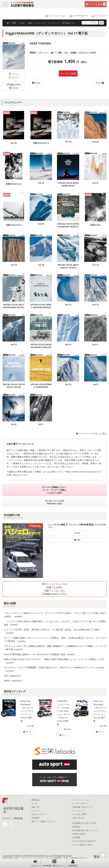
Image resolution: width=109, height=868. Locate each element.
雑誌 (30, 23)
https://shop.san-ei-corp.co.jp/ (81, 472)
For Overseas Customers (84, 841)
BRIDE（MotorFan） (14, 681)
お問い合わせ (78, 818)
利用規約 (76, 827)
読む (77, 533)
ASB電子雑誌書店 (13, 810)
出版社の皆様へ (79, 834)
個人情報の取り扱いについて (85, 830)
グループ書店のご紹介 (82, 845)
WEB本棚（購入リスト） (83, 807)
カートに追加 (68, 73)
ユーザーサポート (78, 16)
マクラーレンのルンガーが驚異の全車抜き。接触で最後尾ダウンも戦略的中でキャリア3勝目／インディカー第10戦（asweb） (55, 648)
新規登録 (73, 863)
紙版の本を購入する (14, 86)
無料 (14, 23)
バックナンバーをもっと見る (91, 434)
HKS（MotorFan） (13, 676)
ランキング (53, 23)
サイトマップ (98, 16)
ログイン (35, 863)
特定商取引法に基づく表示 (84, 823)
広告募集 (76, 837)
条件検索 (35, 818)
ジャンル (40, 23)
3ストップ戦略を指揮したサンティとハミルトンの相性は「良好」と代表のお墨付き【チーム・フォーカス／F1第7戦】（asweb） (55, 639)
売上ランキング (38, 814)
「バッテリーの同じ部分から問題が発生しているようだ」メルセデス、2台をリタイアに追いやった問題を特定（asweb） (55, 623)
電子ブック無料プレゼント (43, 821)
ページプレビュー (14, 76)
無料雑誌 (35, 800)
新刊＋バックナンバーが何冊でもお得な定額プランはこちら (54, 589)
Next (38, 83)
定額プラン (69, 23)
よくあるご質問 (79, 814)
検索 (101, 23)
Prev (98, 83)
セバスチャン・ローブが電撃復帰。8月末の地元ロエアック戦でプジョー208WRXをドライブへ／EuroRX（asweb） (54, 669)
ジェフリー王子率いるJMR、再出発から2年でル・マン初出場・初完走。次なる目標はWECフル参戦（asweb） (52, 631)
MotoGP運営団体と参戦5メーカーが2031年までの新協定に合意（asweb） (40, 654)
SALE (22, 23)
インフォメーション (54, 16)
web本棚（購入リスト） (54, 863)
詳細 (77, 540)
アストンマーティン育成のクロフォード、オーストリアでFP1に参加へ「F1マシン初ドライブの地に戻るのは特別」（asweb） (55, 615)
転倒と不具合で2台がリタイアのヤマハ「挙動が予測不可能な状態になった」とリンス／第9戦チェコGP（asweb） (54, 661)
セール (34, 804)
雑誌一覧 (35, 807)
